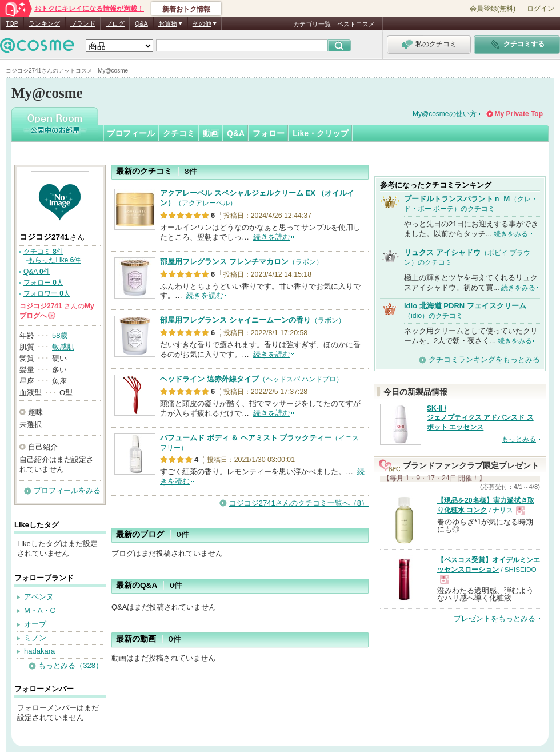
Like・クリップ (321, 133)
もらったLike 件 (54, 260)
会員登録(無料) (493, 9)
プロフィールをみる (67, 490)
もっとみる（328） (71, 665)
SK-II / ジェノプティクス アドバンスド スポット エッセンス (480, 418)
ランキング (44, 23)
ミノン (35, 638)
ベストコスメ (356, 24)
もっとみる (519, 439)
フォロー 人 (43, 283)
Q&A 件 (37, 272)
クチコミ (179, 133)
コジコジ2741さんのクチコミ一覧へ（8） (299, 503)
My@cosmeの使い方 (445, 114)
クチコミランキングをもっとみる (484, 359)
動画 (211, 133)
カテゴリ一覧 (312, 24)
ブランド (83, 23)
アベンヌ (39, 597)
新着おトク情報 (186, 9)
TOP (12, 23)
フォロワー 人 (47, 293)
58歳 (60, 335)
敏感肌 (63, 347)
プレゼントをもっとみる (495, 618)
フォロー (269, 133)
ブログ (115, 23)
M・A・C (40, 610)
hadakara (39, 651)
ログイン (541, 9)
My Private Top (519, 114)
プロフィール (131, 133)
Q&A (141, 23)
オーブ (35, 624)
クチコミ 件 (43, 252)
